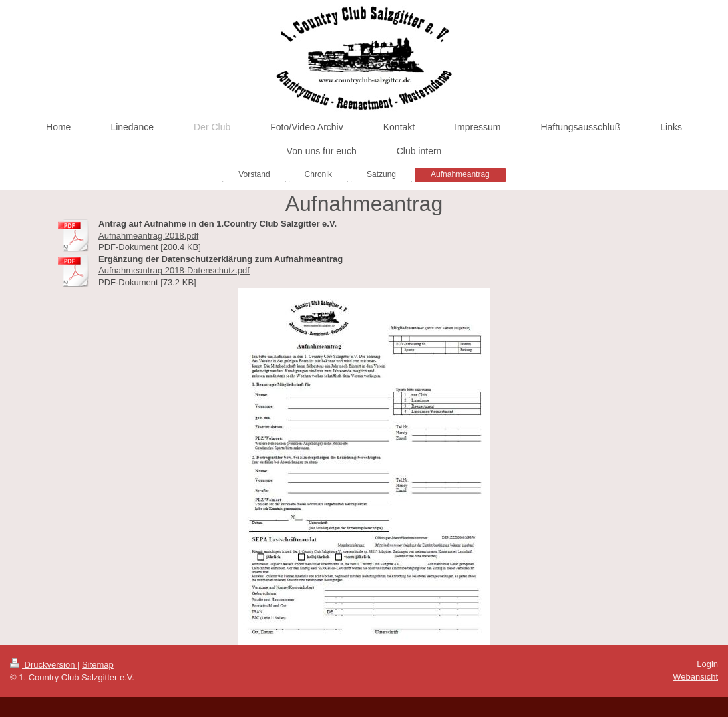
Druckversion (44, 665)
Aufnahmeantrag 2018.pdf (148, 236)
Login (707, 664)
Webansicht (695, 677)
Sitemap (98, 665)
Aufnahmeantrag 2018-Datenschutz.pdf (174, 270)
